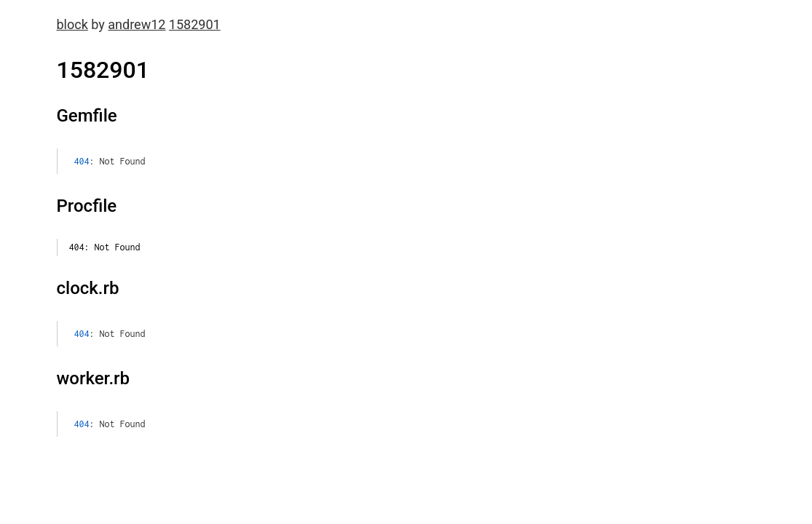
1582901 (195, 24)
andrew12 (137, 24)
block (72, 24)
